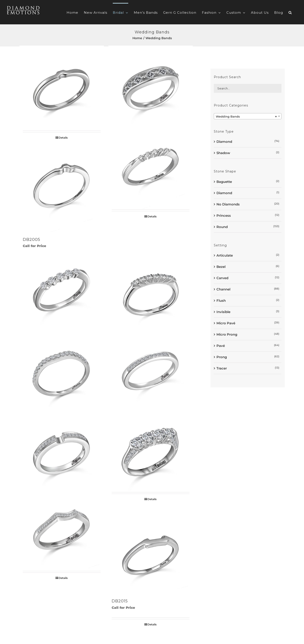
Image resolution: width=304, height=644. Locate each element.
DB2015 (120, 601)
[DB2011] (62, 449)
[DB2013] (62, 528)
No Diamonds (228, 204)
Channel (223, 289)
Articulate (225, 255)
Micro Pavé (226, 323)
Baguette (224, 182)
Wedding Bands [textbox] (246, 116)
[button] (290, 12)
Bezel (221, 267)
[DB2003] (151, 88)
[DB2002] (62, 88)
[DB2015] (151, 551)
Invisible (223, 312)
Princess (224, 216)
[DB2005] (62, 190)
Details (63, 138)
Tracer (222, 368)
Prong (222, 357)
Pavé (221, 346)
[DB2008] (151, 292)
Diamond (224, 142)
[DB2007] (62, 292)
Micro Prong (227, 334)
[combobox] (248, 116)
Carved (222, 278)
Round (222, 227)
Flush (221, 301)
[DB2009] (62, 370)
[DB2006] (151, 167)
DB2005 (32, 240)
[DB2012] (151, 449)
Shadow (223, 153)
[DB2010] (151, 370)
